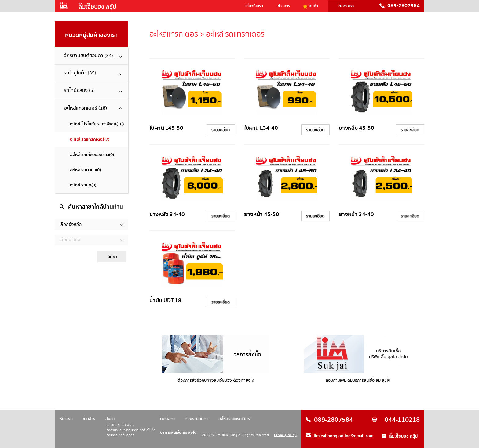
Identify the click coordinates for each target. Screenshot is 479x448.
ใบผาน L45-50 (166, 128)
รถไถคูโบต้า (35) (94, 73)
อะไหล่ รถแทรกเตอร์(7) (90, 139)
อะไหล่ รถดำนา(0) (85, 170)
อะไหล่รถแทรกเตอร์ (234, 419)
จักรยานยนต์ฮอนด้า (120, 426)
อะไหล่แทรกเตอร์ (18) (93, 108)
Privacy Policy (285, 435)
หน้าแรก (66, 419)
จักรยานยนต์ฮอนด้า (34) (94, 56)
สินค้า (313, 6)
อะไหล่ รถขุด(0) (83, 185)
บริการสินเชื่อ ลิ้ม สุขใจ (178, 432)
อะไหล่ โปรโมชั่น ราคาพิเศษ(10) (97, 124)
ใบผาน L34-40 (261, 128)
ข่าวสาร (284, 6)
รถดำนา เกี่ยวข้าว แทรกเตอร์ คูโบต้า (131, 430)
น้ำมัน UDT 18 (165, 300)
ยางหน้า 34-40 (356, 214)
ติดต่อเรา (346, 6)
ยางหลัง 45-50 (357, 128)
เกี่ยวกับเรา (254, 6)
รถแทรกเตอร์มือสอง (121, 435)
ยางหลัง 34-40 (167, 214)
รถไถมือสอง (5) (94, 90)
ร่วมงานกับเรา (197, 419)
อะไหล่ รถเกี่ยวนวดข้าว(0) (92, 155)
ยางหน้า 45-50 (262, 214)
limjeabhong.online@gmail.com (344, 436)
